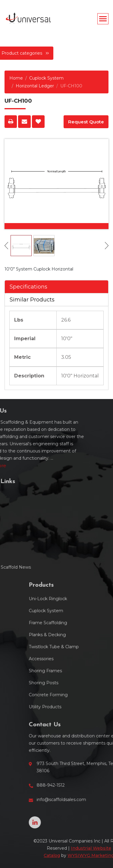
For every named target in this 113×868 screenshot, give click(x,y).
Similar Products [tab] (32, 300)
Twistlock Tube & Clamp (81, 647)
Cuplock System (46, 78)
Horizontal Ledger (35, 86)
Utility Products (72, 707)
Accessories (68, 659)
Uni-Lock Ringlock (75, 599)
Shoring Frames (72, 671)
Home (16, 78)
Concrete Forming (75, 695)
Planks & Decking (74, 635)
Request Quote (86, 122)
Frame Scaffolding (75, 623)
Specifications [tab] (28, 287)
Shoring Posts (71, 683)
